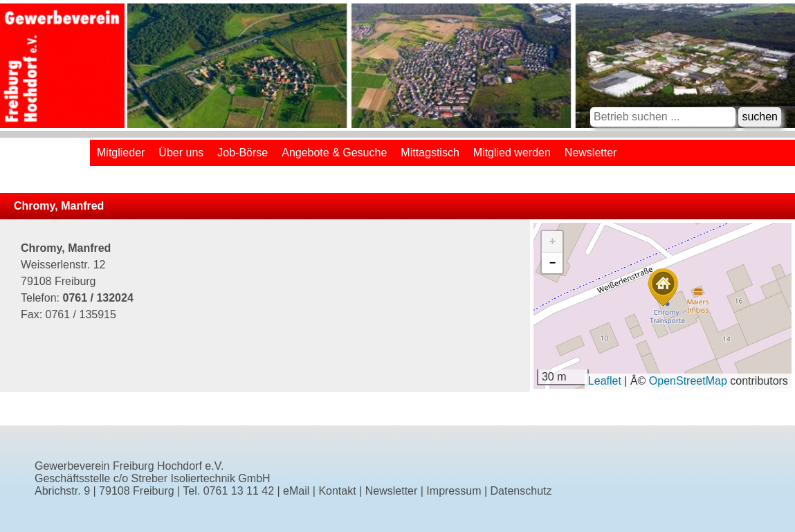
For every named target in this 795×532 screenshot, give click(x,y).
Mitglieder (121, 153)
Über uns (181, 153)
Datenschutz (521, 491)
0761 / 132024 (98, 298)
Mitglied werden (512, 153)
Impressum (454, 491)
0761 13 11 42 (239, 491)
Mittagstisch (430, 153)
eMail (296, 491)
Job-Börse (243, 153)
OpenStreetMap (688, 381)
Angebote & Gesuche (334, 153)
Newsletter (591, 153)
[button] (663, 287)
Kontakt (337, 491)
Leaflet (605, 381)
